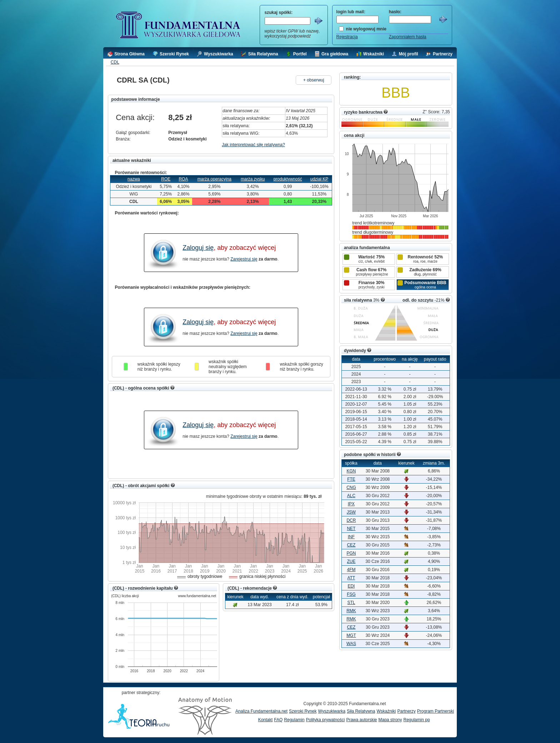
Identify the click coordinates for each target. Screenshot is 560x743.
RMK (351, 611)
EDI (351, 586)
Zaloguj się (198, 248)
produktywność (288, 179)
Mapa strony (390, 720)
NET (351, 529)
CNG (351, 487)
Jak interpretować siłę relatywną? (253, 145)
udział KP (319, 179)
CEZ (351, 545)
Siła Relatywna (361, 711)
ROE (166, 179)
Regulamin (294, 720)
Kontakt (266, 720)
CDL (115, 62)
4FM (351, 570)
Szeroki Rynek (303, 711)
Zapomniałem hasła (408, 37)
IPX (351, 504)
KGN (351, 471)
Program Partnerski (436, 711)
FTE (351, 479)
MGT (351, 635)
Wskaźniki (386, 711)
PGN (351, 553)
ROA (183, 179)
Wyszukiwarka (332, 711)
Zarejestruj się (244, 259)
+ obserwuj (314, 80)
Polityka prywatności (326, 720)
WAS (351, 644)
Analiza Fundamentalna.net (261, 711)
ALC (351, 496)
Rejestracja (347, 37)
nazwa (134, 179)
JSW (351, 512)
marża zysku (253, 179)
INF (351, 537)
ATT (351, 578)
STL (351, 603)
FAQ (278, 720)
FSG (351, 594)
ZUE (351, 561)
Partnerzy (406, 711)
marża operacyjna (214, 179)
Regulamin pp (417, 720)
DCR (351, 520)
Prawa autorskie (361, 720)
